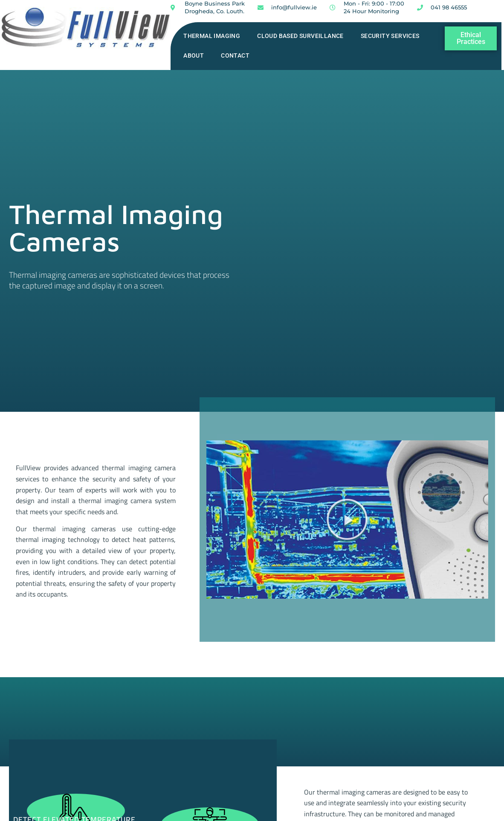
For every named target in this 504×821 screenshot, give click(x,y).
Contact (235, 56)
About (194, 56)
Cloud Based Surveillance (300, 36)
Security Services (390, 36)
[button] (347, 519)
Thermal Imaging (212, 36)
